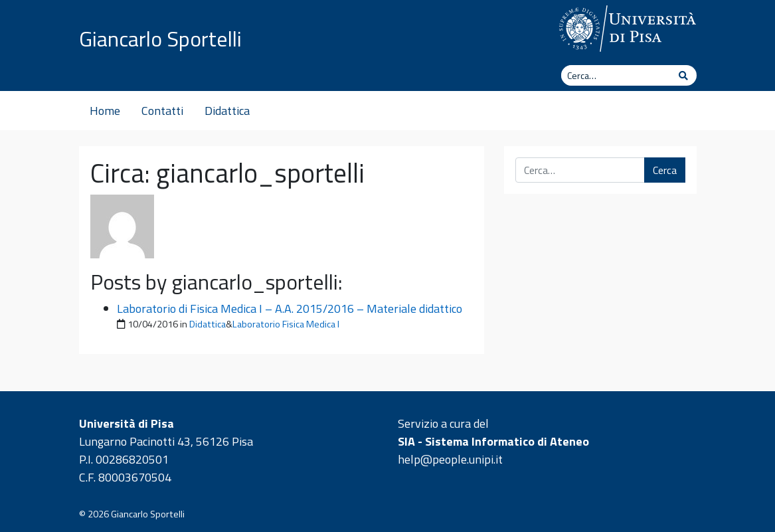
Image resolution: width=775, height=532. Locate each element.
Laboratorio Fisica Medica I (286, 324)
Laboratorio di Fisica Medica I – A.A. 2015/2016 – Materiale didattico (290, 309)
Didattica (227, 111)
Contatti (162, 111)
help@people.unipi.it (450, 459)
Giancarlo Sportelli (160, 39)
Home (105, 111)
